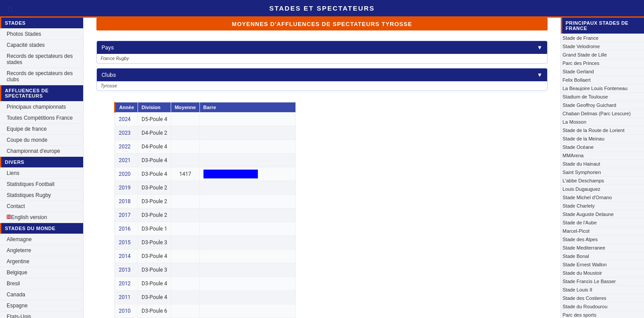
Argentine (18, 261)
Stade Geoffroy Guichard (589, 105)
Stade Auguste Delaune (588, 214)
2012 (125, 284)
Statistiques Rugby (29, 195)
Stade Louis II (577, 290)
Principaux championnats (36, 107)
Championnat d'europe (33, 151)
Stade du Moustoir (582, 273)
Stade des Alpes (580, 239)
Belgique (17, 273)
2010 (125, 311)
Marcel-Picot (576, 231)
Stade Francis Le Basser (589, 281)
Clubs (322, 75)
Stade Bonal (576, 256)
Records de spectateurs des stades (40, 59)
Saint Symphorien (582, 172)
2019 (125, 188)
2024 (125, 119)
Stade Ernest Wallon (585, 265)
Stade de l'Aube (580, 223)
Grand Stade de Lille (585, 55)
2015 (125, 242)
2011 (125, 297)
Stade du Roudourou (585, 307)
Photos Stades (24, 34)
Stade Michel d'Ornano (587, 197)
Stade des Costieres (585, 298)
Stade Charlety (579, 206)
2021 (125, 160)
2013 (125, 270)
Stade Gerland (578, 72)
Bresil (13, 284)
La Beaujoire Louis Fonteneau (595, 88)
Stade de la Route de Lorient (594, 130)
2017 (125, 215)
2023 (125, 133)
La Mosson (575, 122)
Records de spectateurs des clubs (40, 76)
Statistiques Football (31, 184)
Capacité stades (26, 45)
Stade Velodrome (581, 46)
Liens (13, 173)
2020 (125, 174)
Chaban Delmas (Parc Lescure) (597, 114)
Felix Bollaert (577, 80)
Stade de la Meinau (584, 139)
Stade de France (581, 38)
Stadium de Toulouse (585, 97)
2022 (125, 147)
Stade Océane (578, 147)
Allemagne (19, 239)
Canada (16, 295)
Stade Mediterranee (584, 248)
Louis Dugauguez (582, 189)
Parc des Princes (581, 63)
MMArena (573, 155)
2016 (125, 229)
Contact (16, 206)
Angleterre (19, 250)
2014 (125, 256)
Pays (322, 47)
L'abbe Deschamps (583, 181)
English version (27, 217)
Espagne (17, 306)
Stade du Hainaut (581, 164)
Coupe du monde (27, 140)
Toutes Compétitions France (40, 118)
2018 (125, 201)
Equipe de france (27, 129)
